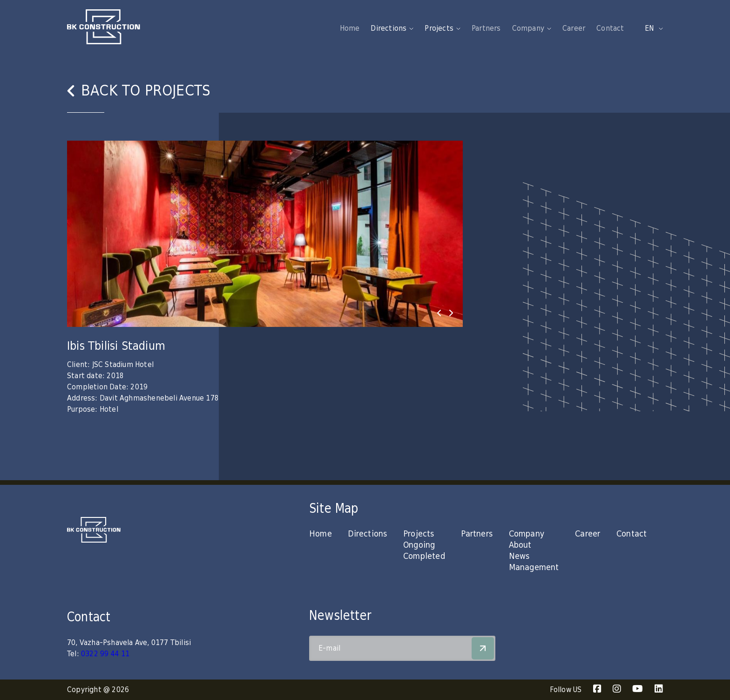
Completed (424, 556)
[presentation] (439, 313)
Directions (367, 534)
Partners (486, 28)
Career (574, 28)
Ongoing (419, 545)
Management (534, 567)
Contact (610, 28)
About (520, 545)
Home (350, 28)
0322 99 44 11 (105, 654)
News (519, 556)
